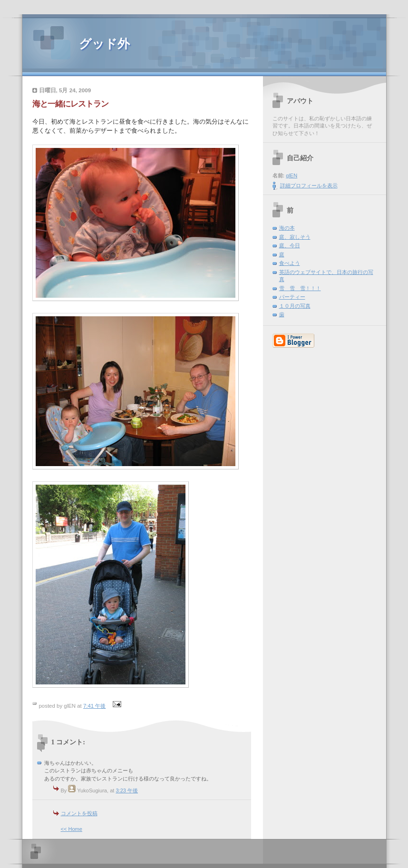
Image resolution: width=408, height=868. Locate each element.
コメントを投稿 (79, 813)
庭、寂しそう (295, 237)
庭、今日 (290, 245)
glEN (291, 176)
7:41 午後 (94, 706)
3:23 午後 (127, 790)
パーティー (292, 297)
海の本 (287, 228)
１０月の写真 (295, 306)
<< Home (72, 829)
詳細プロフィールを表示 (309, 185)
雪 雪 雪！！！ (300, 288)
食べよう (290, 263)
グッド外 (104, 44)
